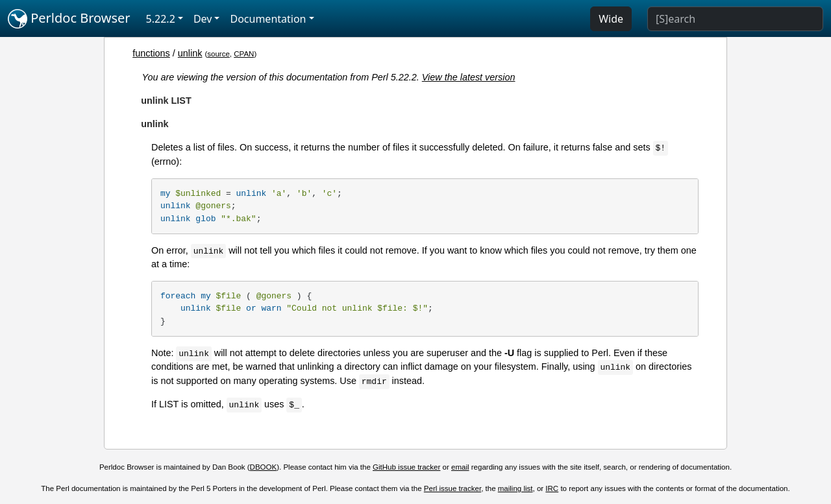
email (460, 467)
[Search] (735, 19)
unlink (190, 53)
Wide (611, 19)
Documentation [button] (268, 19)
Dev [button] (203, 19)
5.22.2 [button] (161, 19)
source (218, 54)
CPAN (244, 54)
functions (151, 53)
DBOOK (264, 467)
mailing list (515, 488)
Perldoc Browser (69, 19)
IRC (552, 488)
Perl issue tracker (453, 488)
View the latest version (469, 77)
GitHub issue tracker (406, 467)
